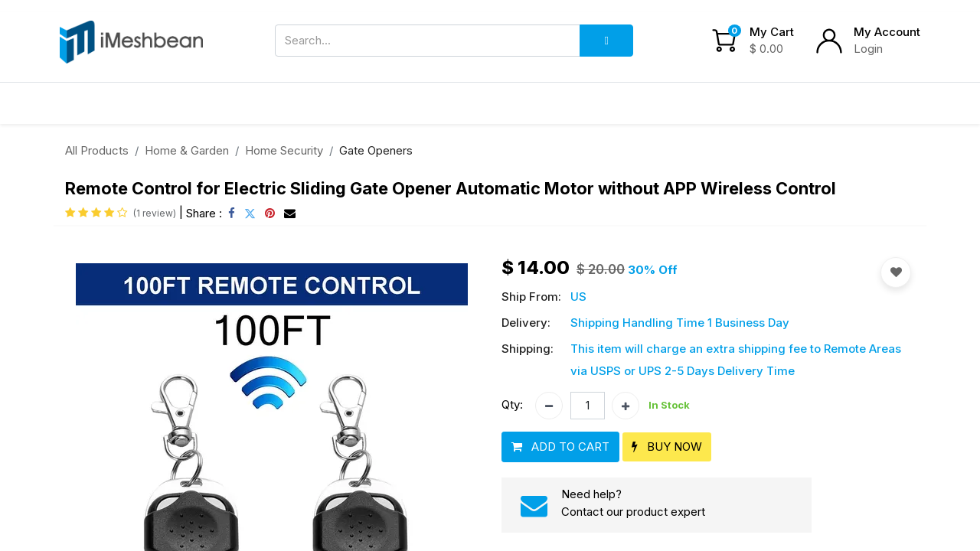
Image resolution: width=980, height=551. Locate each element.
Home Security (284, 150)
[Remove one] (549, 406)
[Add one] (626, 406)
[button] (560, 447)
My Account (887, 32)
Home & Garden (187, 150)
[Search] (606, 41)
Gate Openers (376, 150)
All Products (97, 150)
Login (868, 49)
